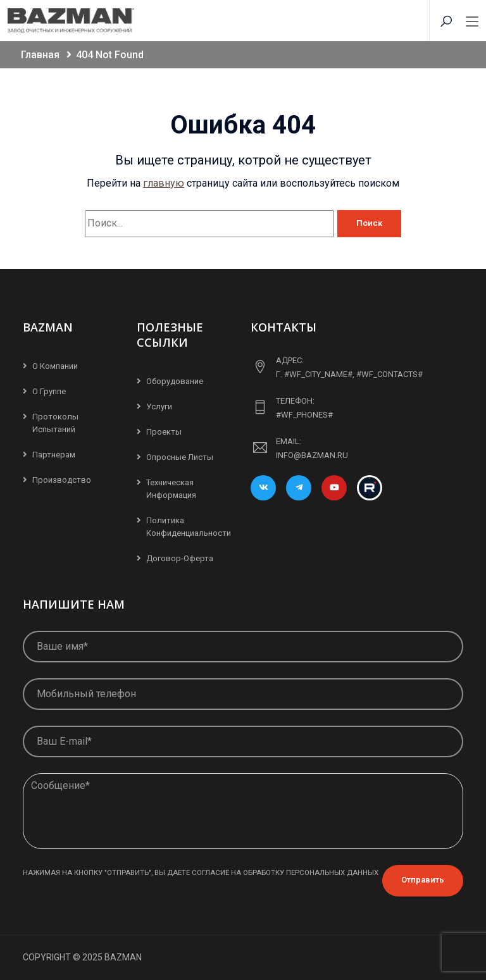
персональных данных (332, 872)
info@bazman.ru (312, 455)
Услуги (159, 406)
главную (164, 183)
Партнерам (54, 455)
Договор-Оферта (180, 558)
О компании (55, 366)
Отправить (423, 880)
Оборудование (175, 381)
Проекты (164, 432)
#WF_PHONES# (304, 415)
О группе (49, 391)
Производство (62, 480)
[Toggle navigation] (472, 22)
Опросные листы (180, 457)
